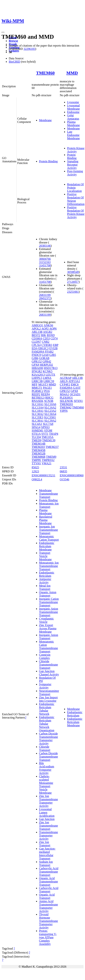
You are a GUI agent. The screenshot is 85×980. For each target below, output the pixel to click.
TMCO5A (47, 437)
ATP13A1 (74, 381)
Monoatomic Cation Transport (49, 538)
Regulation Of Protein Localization (75, 188)
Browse (13, 41)
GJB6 (35, 358)
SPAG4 (36, 427)
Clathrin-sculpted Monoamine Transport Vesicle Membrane (46, 785)
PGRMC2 (38, 391)
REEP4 (45, 394)
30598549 (73, 272)
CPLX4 (36, 345)
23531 (63, 467)
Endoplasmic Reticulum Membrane (47, 546)
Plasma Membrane (73, 124)
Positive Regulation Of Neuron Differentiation (76, 199)
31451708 (45, 265)
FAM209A (38, 352)
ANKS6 (48, 325)
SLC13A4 (38, 407)
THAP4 (54, 434)
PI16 (47, 391)
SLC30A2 (38, 414)
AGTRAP (65, 378)
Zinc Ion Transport (45, 844)
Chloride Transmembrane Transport (48, 665)
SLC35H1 (50, 417)
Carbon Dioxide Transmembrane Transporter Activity (48, 739)
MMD (72, 73)
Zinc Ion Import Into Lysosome (48, 699)
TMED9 (37, 440)
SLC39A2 (50, 421)
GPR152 (37, 361)
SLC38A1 (38, 421)
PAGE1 (47, 388)
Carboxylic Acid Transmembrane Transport (49, 872)
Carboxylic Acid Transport (49, 890)
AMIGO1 (37, 325)
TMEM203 (38, 447)
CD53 (46, 338)
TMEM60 (45, 73)
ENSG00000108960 (72, 475)
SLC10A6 (50, 404)
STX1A (36, 434)
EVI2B (53, 348)
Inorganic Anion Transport (49, 637)
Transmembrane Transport (48, 495)
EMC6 (75, 384)
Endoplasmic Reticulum (47, 574)
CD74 (54, 338)
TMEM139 (49, 440)
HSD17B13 (51, 368)
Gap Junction (47, 819)
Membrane (45, 120)
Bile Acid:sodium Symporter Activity (47, 768)
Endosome (73, 112)
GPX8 (35, 365)
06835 (63, 471)
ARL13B (37, 332)
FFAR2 (49, 352)
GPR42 (47, 361)
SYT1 (45, 434)
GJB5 (53, 355)
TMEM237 (52, 447)
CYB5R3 (47, 345)
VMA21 (46, 463)
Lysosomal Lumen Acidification (47, 812)
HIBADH (37, 368)
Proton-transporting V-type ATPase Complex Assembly (48, 937)
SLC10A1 (38, 404)
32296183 (29, 49)
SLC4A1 (37, 424)
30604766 (45, 259)
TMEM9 (51, 457)
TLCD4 (36, 437)
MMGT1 (37, 388)
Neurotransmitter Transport (49, 693)
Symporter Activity (45, 686)
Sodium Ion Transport (46, 863)
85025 (35, 467)
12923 (35, 471)
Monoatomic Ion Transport (49, 505)
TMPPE (36, 460)
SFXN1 (78, 401)
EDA (35, 348)
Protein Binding (48, 161)
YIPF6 (64, 411)
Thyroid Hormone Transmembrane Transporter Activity (48, 921)
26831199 (45, 295)
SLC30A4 (50, 414)
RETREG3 (38, 398)
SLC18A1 (38, 411)
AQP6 (53, 329)
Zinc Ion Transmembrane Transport (48, 826)
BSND (51, 335)
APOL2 (36, 329)
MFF (35, 384)
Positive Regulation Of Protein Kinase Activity (76, 212)
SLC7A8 (48, 424)
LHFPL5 (37, 378)
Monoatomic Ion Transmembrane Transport (49, 566)
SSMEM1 (38, 430)
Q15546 (64, 479)
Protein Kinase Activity (76, 150)
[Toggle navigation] (3, 32)
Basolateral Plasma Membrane (46, 520)
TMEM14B (39, 444)
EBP (56, 345)
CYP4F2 (65, 384)
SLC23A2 (50, 411)
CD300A (37, 338)
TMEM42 (66, 407)
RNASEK (38, 401)
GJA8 (45, 355)
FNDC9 (36, 355)
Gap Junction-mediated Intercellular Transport (47, 854)
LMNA (47, 378)
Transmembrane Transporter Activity (48, 835)
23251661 (73, 292)
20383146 (45, 246)
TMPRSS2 (48, 460)
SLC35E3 (37, 417)
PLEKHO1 (66, 398)
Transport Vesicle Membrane (45, 556)
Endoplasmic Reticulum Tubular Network (47, 709)
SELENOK (66, 401)
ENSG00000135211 (44, 475)
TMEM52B (39, 453)
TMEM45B (39, 450)
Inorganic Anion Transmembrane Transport (49, 612)
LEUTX (50, 375)
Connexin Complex (45, 656)
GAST (77, 388)
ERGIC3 (43, 348)
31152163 (45, 262)
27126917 (73, 282)
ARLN (64, 381)
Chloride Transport (45, 748)
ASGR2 (48, 332)
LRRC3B (37, 381)
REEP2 (36, 394)
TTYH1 (36, 463)
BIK (44, 335)
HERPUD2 (46, 365)
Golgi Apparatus (73, 117)
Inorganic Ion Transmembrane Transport (48, 530)
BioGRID (14, 62)
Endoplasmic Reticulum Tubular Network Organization (47, 724)
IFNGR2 (37, 371)
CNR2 (46, 342)
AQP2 (45, 329)
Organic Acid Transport (47, 896)
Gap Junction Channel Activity (49, 673)
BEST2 (36, 335)
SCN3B (49, 401)
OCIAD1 (75, 394)
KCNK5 (48, 371)
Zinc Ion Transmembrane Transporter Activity (48, 801)
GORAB (44, 358)
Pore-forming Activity (75, 173)
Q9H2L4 (37, 479)
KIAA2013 (38, 375)
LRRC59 (49, 381)
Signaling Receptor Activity (73, 165)
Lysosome (73, 102)
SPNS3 (45, 427)
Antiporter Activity (45, 581)
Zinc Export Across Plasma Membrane (48, 628)
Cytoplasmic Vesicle (46, 620)
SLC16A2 (50, 407)
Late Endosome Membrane (73, 135)
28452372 (45, 298)
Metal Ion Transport (45, 587)
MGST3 (43, 384)
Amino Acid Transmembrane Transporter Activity (48, 906)
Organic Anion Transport (48, 594)
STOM (48, 430)
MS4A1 (64, 394)
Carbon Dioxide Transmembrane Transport (48, 757)
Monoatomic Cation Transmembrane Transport (48, 646)
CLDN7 (36, 342)
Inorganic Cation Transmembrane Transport (49, 602)
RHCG (49, 398)
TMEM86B (39, 457)
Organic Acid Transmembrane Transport (48, 881)
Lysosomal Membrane (73, 107)
